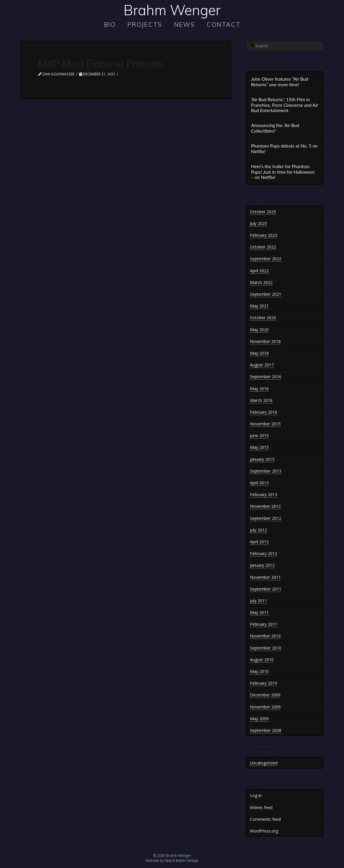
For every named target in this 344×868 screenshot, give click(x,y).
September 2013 (266, 471)
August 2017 (262, 365)
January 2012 (262, 565)
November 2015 (265, 424)
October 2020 (263, 318)
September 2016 (266, 377)
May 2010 (259, 671)
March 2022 (261, 282)
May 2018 (259, 353)
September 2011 (266, 589)
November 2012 (265, 506)
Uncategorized (264, 763)
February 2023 (264, 235)
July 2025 (258, 223)
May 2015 (259, 447)
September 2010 (266, 648)
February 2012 (264, 553)
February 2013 (264, 494)
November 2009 (265, 707)
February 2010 (264, 683)
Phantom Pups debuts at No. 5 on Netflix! (284, 149)
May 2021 (259, 306)
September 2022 (266, 259)
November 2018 (265, 341)
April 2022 (259, 271)
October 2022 (263, 247)
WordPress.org (264, 831)
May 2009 (259, 719)
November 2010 (265, 636)
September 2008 (266, 730)
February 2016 (264, 412)
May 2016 (259, 389)
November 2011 (265, 577)
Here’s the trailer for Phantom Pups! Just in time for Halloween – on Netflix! (283, 172)
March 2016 (261, 400)
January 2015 (262, 459)
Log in (256, 795)
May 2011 (259, 612)
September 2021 (266, 294)
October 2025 (263, 212)
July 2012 (258, 530)
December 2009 (265, 695)
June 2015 (259, 435)
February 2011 (264, 624)
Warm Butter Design (182, 861)
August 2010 (262, 660)
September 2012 (266, 518)
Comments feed (265, 819)
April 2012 (259, 542)
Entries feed (261, 807)
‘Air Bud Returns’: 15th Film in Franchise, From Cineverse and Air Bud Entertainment (285, 105)
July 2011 (258, 601)
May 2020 (259, 330)
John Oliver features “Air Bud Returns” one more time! (280, 82)
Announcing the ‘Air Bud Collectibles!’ (275, 128)
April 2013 (259, 483)
